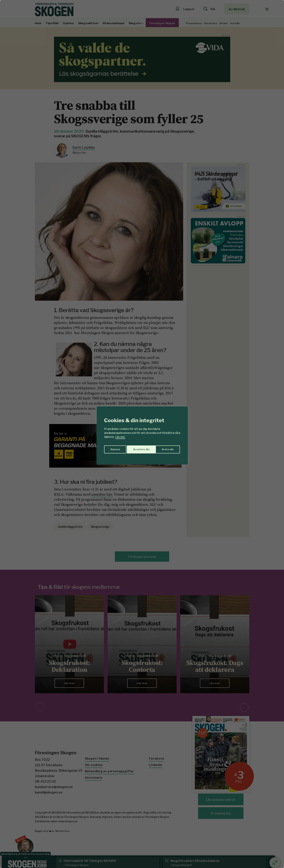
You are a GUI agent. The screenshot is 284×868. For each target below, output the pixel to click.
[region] (142, 434)
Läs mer (120, 437)
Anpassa (114, 448)
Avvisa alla (138, 448)
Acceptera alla (166, 448)
